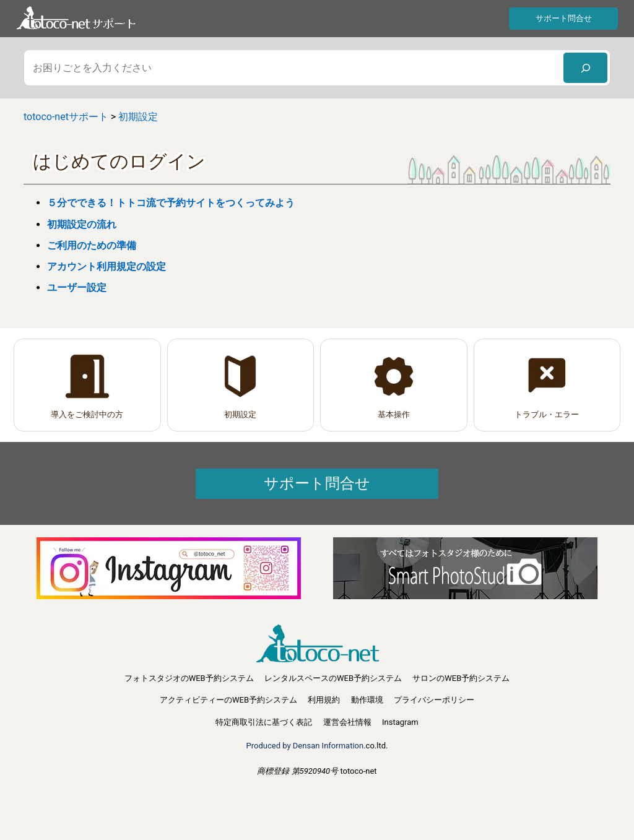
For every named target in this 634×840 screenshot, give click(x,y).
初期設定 (240, 414)
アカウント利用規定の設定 (111, 266)
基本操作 (394, 414)
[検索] (585, 68)
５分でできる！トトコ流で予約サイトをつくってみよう (171, 203)
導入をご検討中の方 (87, 414)
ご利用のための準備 (92, 245)
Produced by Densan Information (305, 746)
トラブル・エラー (547, 414)
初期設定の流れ (82, 224)
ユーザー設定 (77, 288)
